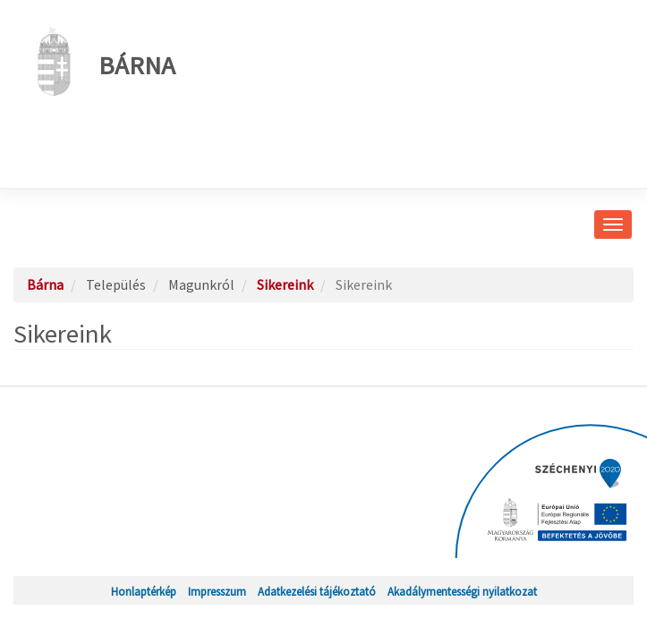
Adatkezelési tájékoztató (317, 591)
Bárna (101, 62)
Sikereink (285, 284)
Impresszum (217, 591)
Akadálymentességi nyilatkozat (462, 591)
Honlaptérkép (144, 591)
